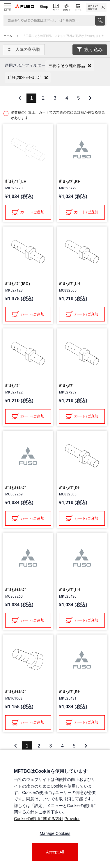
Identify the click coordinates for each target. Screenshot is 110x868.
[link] (96, 8)
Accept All (55, 852)
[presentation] (100, 21)
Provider (72, 819)
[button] (70, 66)
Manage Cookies (55, 833)
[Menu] (8, 8)
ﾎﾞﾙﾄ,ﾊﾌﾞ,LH (16, 181)
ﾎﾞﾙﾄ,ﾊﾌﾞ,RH (70, 181)
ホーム (8, 36)
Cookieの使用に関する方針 (39, 819)
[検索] (49, 21)
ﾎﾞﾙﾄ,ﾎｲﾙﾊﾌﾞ (16, 488)
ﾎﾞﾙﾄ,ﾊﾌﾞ (13, 386)
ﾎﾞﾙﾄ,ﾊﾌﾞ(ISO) (18, 284)
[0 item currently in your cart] (79, 8)
